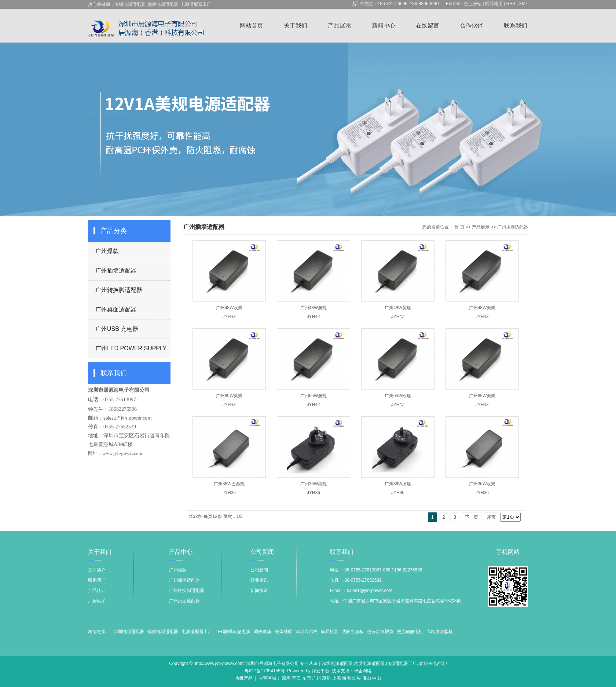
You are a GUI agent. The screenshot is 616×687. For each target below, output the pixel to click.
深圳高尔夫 (307, 632)
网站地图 (494, 4)
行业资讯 (259, 580)
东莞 (307, 678)
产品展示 (340, 25)
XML (523, 4)
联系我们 (516, 25)
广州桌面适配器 (116, 309)
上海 (337, 678)
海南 (346, 678)
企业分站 (473, 4)
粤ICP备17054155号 (265, 671)
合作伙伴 (472, 25)
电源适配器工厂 (196, 4)
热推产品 (244, 678)
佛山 (367, 678)
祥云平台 (320, 671)
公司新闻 (259, 570)
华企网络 (363, 671)
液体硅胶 (283, 632)
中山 (377, 678)
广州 (316, 678)
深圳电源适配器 (130, 4)
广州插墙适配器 (116, 271)
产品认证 (97, 591)
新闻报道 (259, 591)
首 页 (459, 227)
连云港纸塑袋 (380, 632)
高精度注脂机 (440, 632)
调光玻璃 (263, 632)
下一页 (472, 517)
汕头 (356, 678)
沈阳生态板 (353, 632)
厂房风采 (97, 601)
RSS (511, 4)
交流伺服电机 (410, 632)
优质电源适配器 (163, 4)
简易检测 (330, 632)
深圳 (286, 678)
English (453, 4)
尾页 (491, 517)
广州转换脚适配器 (119, 290)
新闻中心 (384, 25)
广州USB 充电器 (117, 329)
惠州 (326, 678)
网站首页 (252, 25)
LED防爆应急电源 (233, 632)
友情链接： (99, 632)
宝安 (296, 678)
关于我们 (296, 25)
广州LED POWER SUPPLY (131, 348)
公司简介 (97, 570)
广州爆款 (107, 251)
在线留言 (428, 25)
